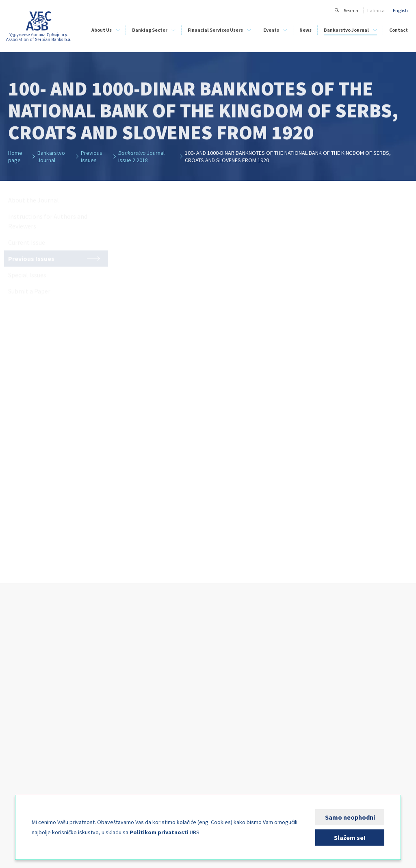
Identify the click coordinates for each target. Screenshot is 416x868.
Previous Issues (303, 698)
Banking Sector (150, 30)
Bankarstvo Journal (346, 30)
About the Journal (307, 663)
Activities (18, 742)
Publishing (19, 776)
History (15, 672)
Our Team (19, 699)
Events (271, 30)
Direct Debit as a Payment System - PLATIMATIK (174, 712)
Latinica (376, 10)
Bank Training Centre (30, 733)
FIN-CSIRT (18, 794)
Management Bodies (30, 690)
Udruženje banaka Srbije (39, 26)
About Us (102, 30)
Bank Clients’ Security (160, 699)
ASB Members (22, 663)
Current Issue (302, 689)
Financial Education (159, 690)
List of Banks (151, 663)
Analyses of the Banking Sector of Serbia (93, 703)
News (305, 30)
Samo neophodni (350, 817)
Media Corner (22, 785)
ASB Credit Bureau (79, 663)
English (400, 10)
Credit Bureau (23, 708)
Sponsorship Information (236, 667)
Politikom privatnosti (159, 832)
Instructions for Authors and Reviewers (317, 676)
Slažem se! (350, 838)
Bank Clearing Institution (23, 721)
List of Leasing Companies (164, 672)
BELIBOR (69, 690)
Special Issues (302, 706)
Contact (399, 30)
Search (351, 10)
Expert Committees (28, 751)
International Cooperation (22, 764)
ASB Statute (20, 681)
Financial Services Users (215, 30)
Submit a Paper (303, 715)
